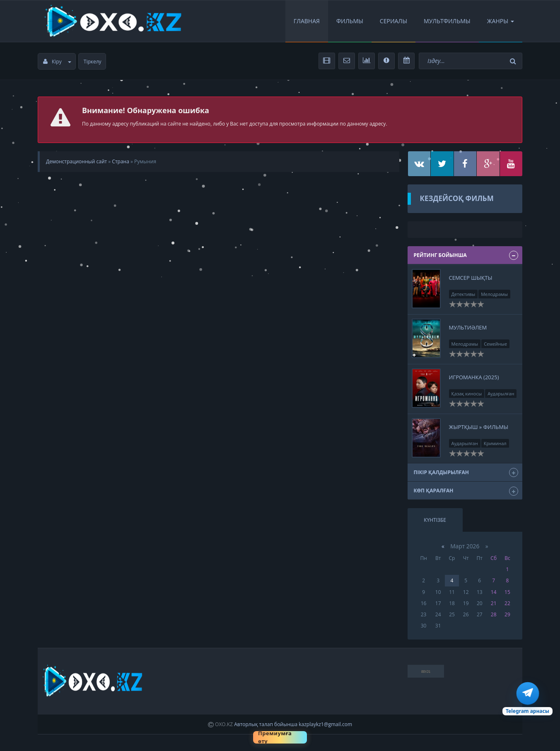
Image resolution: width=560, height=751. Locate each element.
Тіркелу (93, 62)
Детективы (463, 294)
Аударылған (501, 394)
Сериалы (393, 21)
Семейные (495, 344)
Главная (307, 21)
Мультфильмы (447, 21)
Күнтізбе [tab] (435, 520)
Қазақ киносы (467, 394)
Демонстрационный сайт (76, 161)
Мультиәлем (468, 327)
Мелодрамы (494, 294)
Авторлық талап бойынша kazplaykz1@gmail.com (293, 724)
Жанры (501, 21)
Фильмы (350, 21)
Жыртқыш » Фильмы (479, 427)
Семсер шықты (471, 278)
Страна (120, 161)
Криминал (495, 443)
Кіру (57, 62)
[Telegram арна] (527, 699)
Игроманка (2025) (474, 377)
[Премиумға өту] (280, 737)
